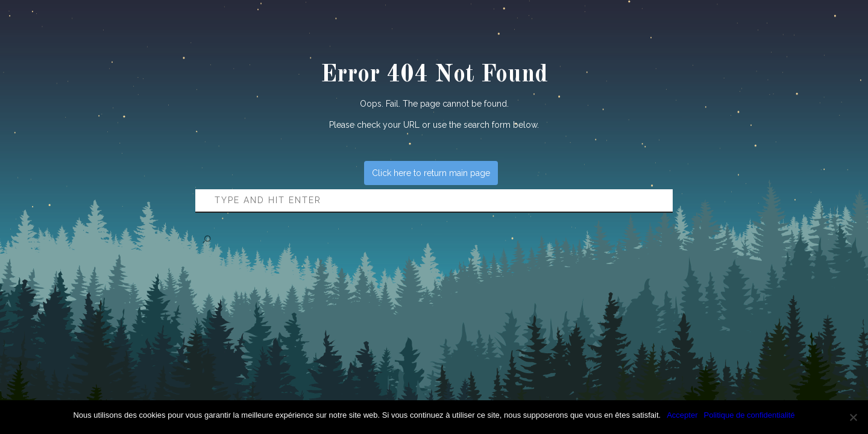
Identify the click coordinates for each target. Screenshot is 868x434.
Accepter (682, 415)
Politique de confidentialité (750, 415)
